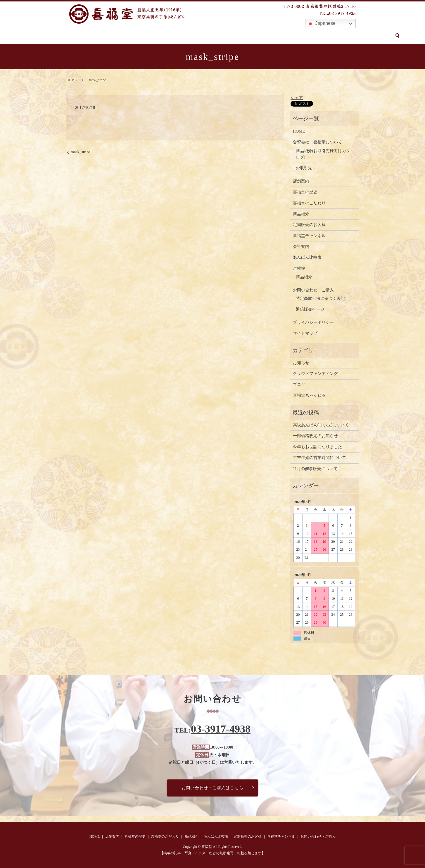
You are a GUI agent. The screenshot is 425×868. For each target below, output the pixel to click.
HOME (57, 36)
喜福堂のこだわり (145, 36)
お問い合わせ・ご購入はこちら (212, 788)
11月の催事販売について (315, 469)
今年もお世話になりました (317, 447)
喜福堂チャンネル (291, 36)
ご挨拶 (299, 268)
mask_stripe (81, 152)
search (370, 36)
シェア (297, 98)
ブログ (299, 385)
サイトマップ (305, 333)
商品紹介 (178, 36)
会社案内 (301, 247)
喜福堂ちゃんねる (309, 395)
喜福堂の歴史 (108, 36)
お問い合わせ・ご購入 (337, 36)
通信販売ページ (310, 309)
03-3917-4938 (221, 729)
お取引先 (304, 168)
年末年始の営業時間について (319, 458)
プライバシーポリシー (313, 322)
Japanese (321, 24)
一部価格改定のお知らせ (315, 436)
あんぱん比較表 (209, 36)
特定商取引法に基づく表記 (320, 299)
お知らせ (301, 363)
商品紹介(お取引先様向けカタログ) (323, 154)
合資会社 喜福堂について (317, 142)
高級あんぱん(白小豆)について (321, 425)
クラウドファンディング (315, 374)
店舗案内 (79, 36)
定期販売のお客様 (249, 36)
